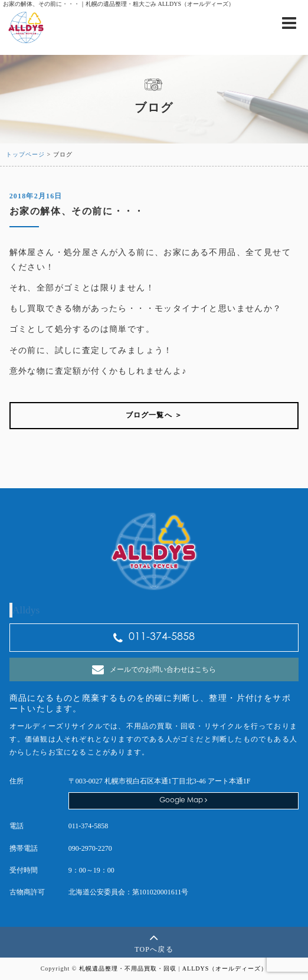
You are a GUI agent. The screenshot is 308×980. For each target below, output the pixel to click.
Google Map (183, 800)
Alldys (26, 610)
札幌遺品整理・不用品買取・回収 (128, 968)
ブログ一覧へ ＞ (154, 415)
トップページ (25, 154)
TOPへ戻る (154, 942)
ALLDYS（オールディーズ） (225, 968)
